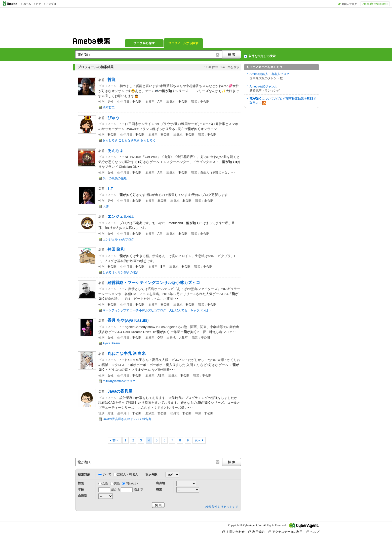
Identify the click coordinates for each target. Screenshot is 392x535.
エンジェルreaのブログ (118, 239)
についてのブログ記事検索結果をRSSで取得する (283, 101)
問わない (132, 483)
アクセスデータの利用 (285, 532)
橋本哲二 (109, 107)
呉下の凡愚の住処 (115, 178)
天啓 (106, 206)
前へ (116, 440)
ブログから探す (144, 43)
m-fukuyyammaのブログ (119, 381)
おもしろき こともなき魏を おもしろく (129, 140)
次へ (198, 440)
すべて (107, 474)
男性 (117, 483)
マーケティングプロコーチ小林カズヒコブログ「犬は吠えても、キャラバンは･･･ (158, 310)
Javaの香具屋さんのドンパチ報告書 (127, 419)
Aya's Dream (111, 343)
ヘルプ (313, 532)
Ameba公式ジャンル (263, 87)
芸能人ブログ (349, 4)
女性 (105, 483)
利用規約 (256, 532)
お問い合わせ (233, 532)
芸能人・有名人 (128, 474)
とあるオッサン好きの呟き (121, 272)
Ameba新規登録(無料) (375, 4)
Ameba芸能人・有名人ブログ (269, 74)
